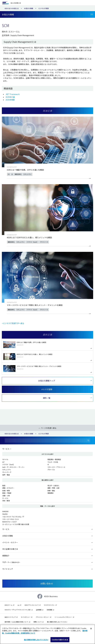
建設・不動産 (7, 493)
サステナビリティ (49, 605)
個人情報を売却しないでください (57, 622)
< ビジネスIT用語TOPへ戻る (13, 323)
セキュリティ (7, 470)
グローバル (51, 470)
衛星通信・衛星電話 (54, 459)
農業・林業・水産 (53, 488)
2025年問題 (10, 100)
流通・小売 (6, 496)
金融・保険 (6, 490)
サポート (11, 562)
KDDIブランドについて (32, 605)
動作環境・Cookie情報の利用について (16, 622)
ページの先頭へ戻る (49, 428)
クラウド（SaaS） (9, 464)
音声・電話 (6, 475)
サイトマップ (8, 569)
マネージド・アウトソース (56, 467)
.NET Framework (13, 94)
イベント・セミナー (10, 542)
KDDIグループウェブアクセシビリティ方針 (18, 610)
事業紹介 (6, 556)
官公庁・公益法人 (53, 485)
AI (48, 464)
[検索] (88, 441)
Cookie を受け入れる (60, 640)
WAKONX (5, 511)
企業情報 (39, 610)
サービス (6, 449)
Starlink (5, 514)
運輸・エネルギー (8, 488)
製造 (4, 485)
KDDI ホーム (8, 605)
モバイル (5, 459)
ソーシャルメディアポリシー (63, 617)
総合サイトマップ (10, 617)
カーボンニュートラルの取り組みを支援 (16, 524)
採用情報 (49, 610)
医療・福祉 (51, 490)
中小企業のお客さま (10, 549)
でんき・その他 (53, 462)
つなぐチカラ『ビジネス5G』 (12, 517)
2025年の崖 (10, 97)
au (18, 605)
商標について (38, 622)
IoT (3, 462)
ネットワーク (7, 472)
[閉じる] (91, 629)
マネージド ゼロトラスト (11, 519)
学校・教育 (6, 501)
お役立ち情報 (8, 536)
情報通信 (50, 493)
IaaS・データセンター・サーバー (13, 467)
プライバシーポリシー (43, 617)
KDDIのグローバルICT (10, 522)
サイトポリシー (26, 617)
